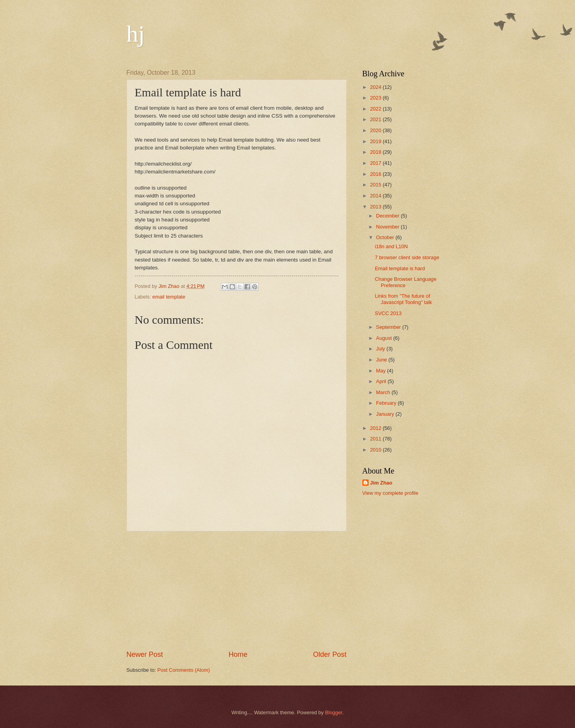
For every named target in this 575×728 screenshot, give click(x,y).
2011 (376, 439)
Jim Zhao (381, 483)
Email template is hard (400, 268)
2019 (376, 141)
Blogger (334, 712)
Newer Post (145, 654)
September (389, 327)
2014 (376, 196)
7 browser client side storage (407, 257)
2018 (376, 152)
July (381, 349)
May (382, 371)
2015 (376, 185)
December (389, 216)
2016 (376, 174)
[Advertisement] (237, 590)
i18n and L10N (391, 246)
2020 (376, 130)
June (382, 360)
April (382, 381)
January (386, 414)
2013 (376, 207)
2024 (376, 87)
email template (169, 297)
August (385, 338)
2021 (376, 119)
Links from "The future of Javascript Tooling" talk (403, 299)
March (384, 392)
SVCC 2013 (388, 313)
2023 (376, 98)
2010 (376, 450)
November (389, 227)
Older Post (330, 654)
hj (136, 34)
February (387, 403)
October (386, 237)
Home (238, 654)
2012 (376, 428)
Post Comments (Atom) (184, 670)
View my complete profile (390, 493)
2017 (376, 163)
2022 (376, 109)
